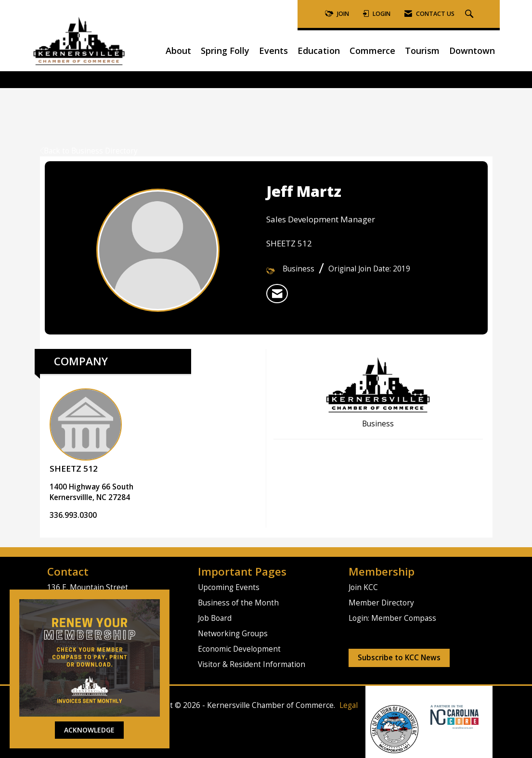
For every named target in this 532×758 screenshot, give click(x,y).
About (178, 51)
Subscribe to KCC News (399, 658)
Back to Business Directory (89, 151)
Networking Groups (233, 634)
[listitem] (277, 294)
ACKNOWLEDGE (89, 730)
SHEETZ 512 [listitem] (86, 431)
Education (319, 51)
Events (273, 51)
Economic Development (239, 649)
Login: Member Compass (392, 618)
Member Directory (381, 603)
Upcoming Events (229, 587)
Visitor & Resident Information (252, 664)
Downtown (472, 51)
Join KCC (363, 587)
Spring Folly (225, 51)
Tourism (422, 51)
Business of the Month (238, 603)
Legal (349, 705)
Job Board (215, 618)
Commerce (372, 51)
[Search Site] (470, 14)
